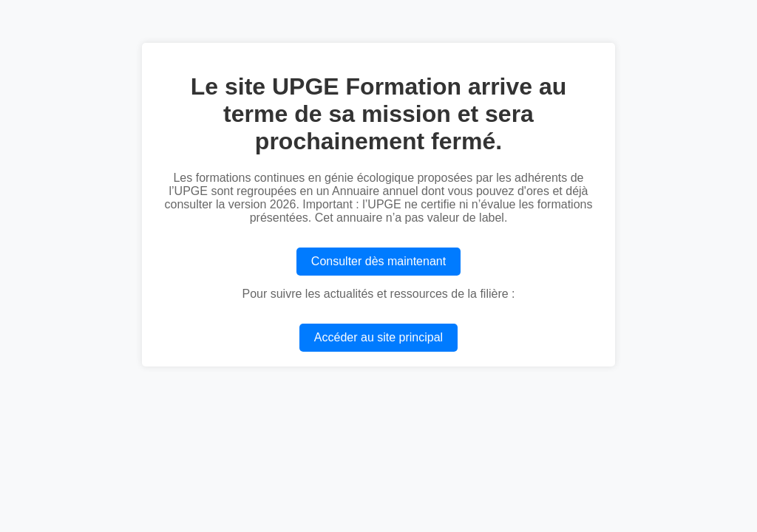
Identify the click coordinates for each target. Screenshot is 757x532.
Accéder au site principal (378, 337)
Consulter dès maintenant (378, 261)
